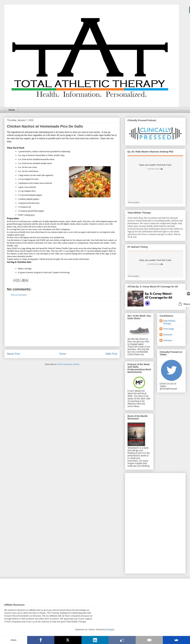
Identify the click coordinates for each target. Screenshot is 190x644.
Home (12, 110)
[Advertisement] (62, 324)
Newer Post (13, 354)
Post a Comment (19, 295)
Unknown (167, 335)
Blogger (111, 629)
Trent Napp (168, 329)
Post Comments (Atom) (68, 364)
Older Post (111, 354)
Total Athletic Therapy (169, 322)
